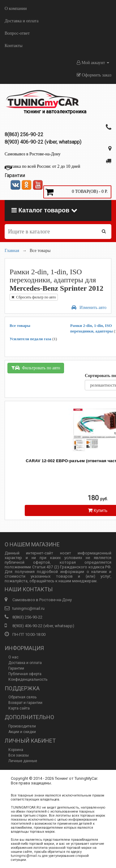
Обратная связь (22, 697)
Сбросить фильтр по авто (34, 297)
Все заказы (19, 755)
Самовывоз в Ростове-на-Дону (33, 154)
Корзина (16, 750)
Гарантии (16, 668)
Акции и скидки (22, 732)
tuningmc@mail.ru (28, 608)
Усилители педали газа (33, 339)
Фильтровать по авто (36, 368)
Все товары (20, 325)
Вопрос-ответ (17, 33)
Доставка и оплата (21, 21)
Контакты (14, 46)
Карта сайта (19, 708)
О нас (13, 657)
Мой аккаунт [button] (93, 63)
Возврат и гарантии (25, 703)
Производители (22, 726)
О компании (16, 9)
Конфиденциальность (28, 679)
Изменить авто (89, 308)
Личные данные (23, 761)
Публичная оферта (25, 674)
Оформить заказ (94, 75)
